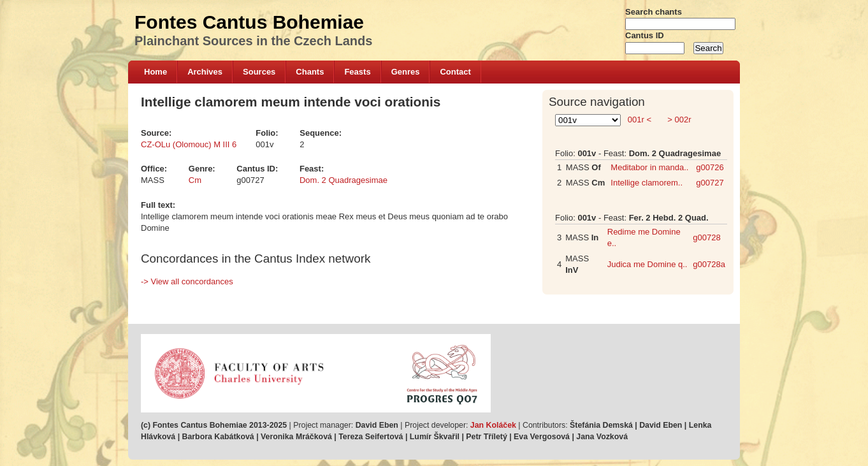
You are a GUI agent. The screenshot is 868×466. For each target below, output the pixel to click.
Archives (205, 72)
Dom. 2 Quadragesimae (344, 180)
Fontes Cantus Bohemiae (249, 22)
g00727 (710, 183)
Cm (195, 180)
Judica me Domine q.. (647, 264)
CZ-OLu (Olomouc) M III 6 (189, 144)
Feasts (357, 72)
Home (156, 72)
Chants (310, 72)
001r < (639, 120)
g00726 (710, 167)
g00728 (706, 237)
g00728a (709, 264)
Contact (455, 72)
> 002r (678, 120)
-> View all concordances (187, 281)
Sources (259, 72)
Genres (406, 72)
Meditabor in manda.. (649, 167)
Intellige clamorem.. (647, 183)
